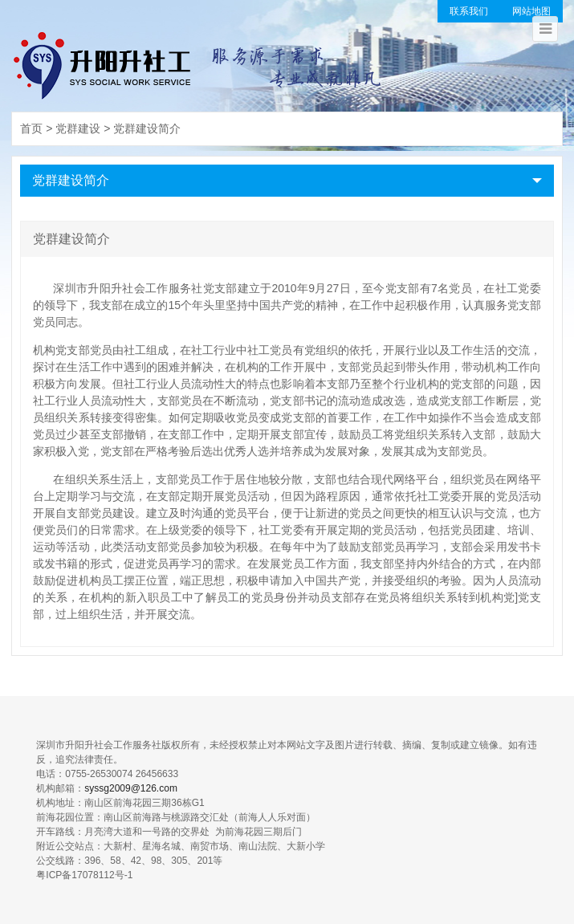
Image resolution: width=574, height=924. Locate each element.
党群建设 (78, 128)
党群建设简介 (147, 128)
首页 (31, 128)
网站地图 (531, 11)
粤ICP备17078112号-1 (84, 875)
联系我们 (469, 11)
